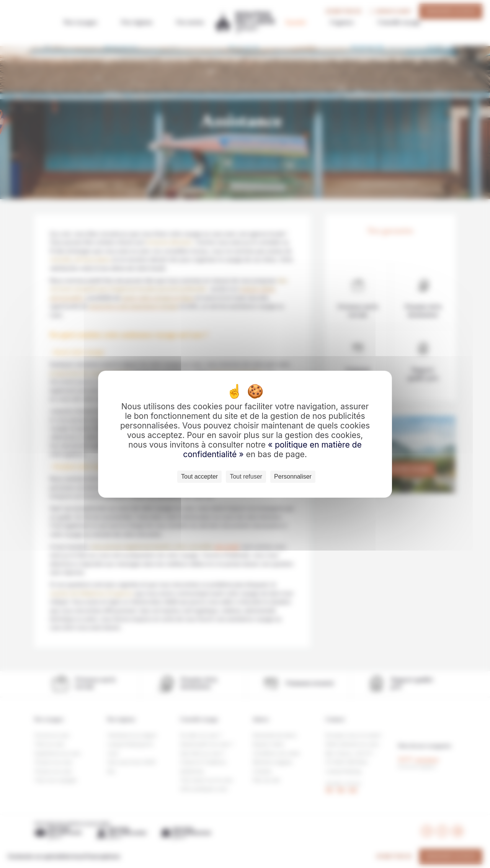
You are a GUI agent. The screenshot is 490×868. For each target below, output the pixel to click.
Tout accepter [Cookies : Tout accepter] (199, 477)
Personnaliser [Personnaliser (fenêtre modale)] (293, 477)
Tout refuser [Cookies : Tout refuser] (246, 477)
